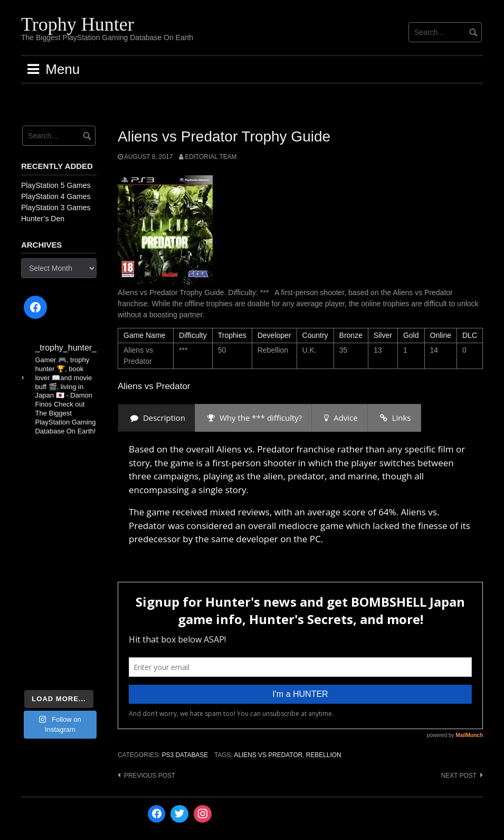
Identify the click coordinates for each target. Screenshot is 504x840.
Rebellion (324, 755)
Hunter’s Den (43, 219)
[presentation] (156, 418)
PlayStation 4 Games (56, 196)
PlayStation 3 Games (56, 207)
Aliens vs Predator (268, 755)
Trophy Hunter (78, 24)
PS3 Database (185, 755)
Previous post (150, 776)
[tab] (156, 418)
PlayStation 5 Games (56, 185)
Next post (459, 776)
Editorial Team (211, 157)
